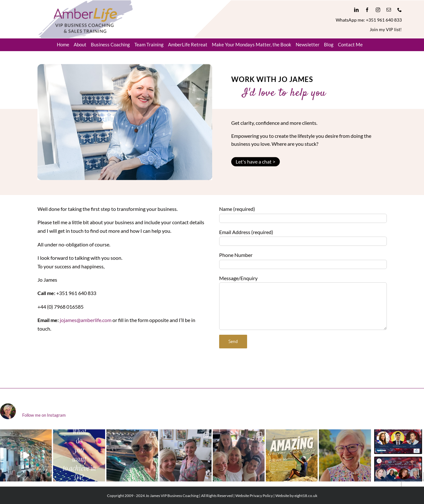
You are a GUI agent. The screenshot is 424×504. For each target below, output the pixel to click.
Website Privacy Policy (254, 496)
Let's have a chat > (256, 161)
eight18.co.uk (306, 496)
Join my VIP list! (386, 29)
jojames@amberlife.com (86, 320)
